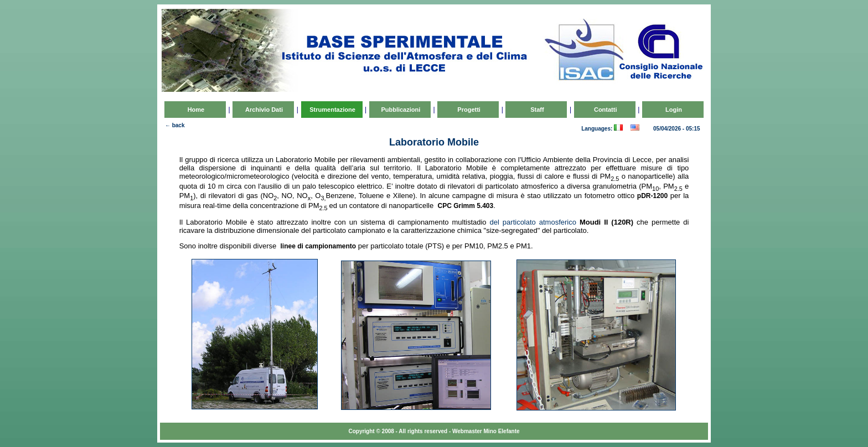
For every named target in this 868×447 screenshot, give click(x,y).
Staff (536, 110)
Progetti (468, 110)
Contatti (605, 110)
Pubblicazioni (400, 110)
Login (673, 110)
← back (175, 125)
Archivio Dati (263, 110)
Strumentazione (332, 110)
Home (195, 110)
